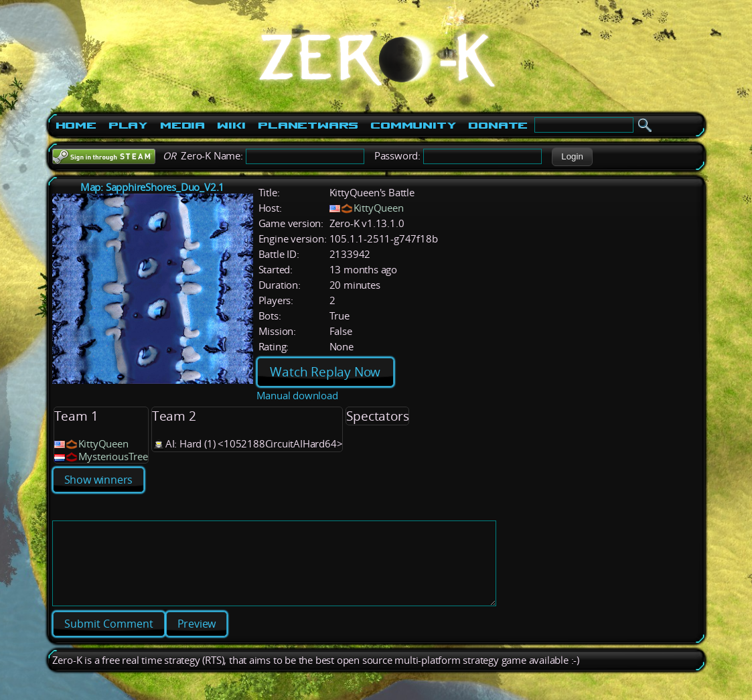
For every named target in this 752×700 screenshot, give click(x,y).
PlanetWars (308, 125)
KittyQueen (379, 208)
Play (128, 125)
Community (413, 125)
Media (182, 125)
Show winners (99, 480)
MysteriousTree (113, 457)
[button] (572, 157)
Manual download (297, 396)
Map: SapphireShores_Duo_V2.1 (152, 187)
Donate (498, 125)
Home (76, 125)
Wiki (231, 125)
